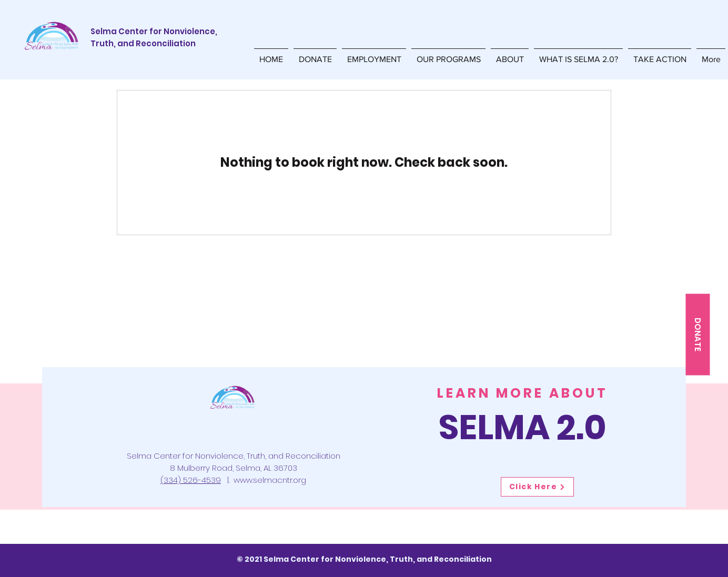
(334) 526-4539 (191, 480)
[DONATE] (697, 334)
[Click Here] (537, 487)
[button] (448, 54)
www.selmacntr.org (270, 480)
